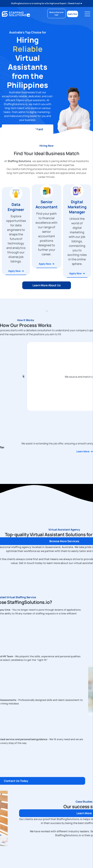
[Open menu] (87, 14)
